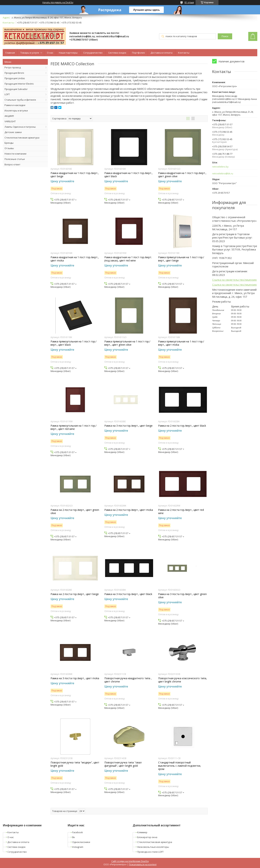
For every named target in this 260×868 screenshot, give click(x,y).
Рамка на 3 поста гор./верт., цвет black (128, 594)
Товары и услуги (30, 53)
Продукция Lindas (15, 78)
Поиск (225, 36)
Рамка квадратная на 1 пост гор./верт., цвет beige (75, 175)
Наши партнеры (68, 53)
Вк (74, 837)
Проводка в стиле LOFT (150, 852)
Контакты (184, 53)
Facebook (78, 832)
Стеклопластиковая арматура (22, 138)
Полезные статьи (15, 159)
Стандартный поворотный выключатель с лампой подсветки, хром (180, 766)
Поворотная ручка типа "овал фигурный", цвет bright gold (123, 764)
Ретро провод (13, 67)
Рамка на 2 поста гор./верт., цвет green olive (75, 512)
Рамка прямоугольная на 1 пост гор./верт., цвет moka (181, 343)
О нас (50, 53)
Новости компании (15, 154)
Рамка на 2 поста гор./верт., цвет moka (129, 510)
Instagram (78, 847)
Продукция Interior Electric (19, 84)
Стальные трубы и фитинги (20, 100)
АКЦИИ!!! (9, 116)
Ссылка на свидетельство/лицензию (234, 280)
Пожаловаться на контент (143, 864)
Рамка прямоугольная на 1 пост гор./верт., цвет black (73, 343)
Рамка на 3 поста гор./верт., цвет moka (75, 678)
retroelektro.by (220, 167)
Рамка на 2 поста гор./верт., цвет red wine (181, 512)
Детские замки (13, 132)
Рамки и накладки (15, 105)
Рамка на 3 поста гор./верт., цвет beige (128, 426)
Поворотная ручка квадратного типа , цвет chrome (128, 680)
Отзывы (9, 148)
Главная (10, 53)
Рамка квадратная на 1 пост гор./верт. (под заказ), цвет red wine (128, 259)
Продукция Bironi (14, 73)
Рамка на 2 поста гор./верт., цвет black (182, 426)
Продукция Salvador (16, 89)
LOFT (7, 94)
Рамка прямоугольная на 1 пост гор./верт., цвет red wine (73, 427)
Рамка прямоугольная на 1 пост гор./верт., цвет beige (181, 259)
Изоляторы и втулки (16, 111)
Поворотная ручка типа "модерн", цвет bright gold (75, 764)
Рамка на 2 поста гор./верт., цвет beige (75, 594)
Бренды (9, 143)
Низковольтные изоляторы (153, 847)
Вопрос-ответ (12, 164)
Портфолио (138, 53)
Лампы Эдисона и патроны (20, 127)
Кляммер (142, 832)
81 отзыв (189, 2)
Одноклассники (81, 842)
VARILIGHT (10, 121)
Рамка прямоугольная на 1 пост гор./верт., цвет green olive (127, 343)
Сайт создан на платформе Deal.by (130, 861)
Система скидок (117, 53)
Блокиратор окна (147, 837)
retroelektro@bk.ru (223, 174)
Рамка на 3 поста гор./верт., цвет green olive (182, 596)
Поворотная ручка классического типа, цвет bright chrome (183, 680)
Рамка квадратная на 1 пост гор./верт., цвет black (128, 175)
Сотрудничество (93, 53)
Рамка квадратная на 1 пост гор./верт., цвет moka (75, 259)
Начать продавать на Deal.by (58, 3)
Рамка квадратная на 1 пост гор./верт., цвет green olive (182, 175)
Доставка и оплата (162, 53)
